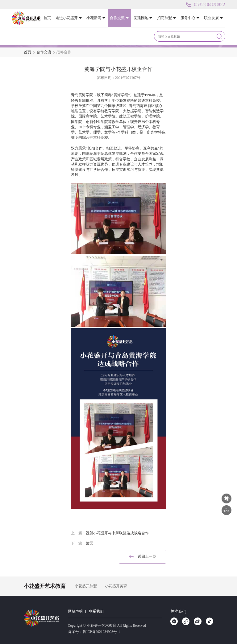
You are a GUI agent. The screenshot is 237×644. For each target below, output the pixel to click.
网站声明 (75, 611)
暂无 (89, 543)
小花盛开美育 (116, 586)
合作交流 (44, 52)
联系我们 (96, 611)
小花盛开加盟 (86, 586)
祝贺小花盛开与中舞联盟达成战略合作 (117, 533)
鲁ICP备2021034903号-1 (101, 632)
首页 (27, 52)
